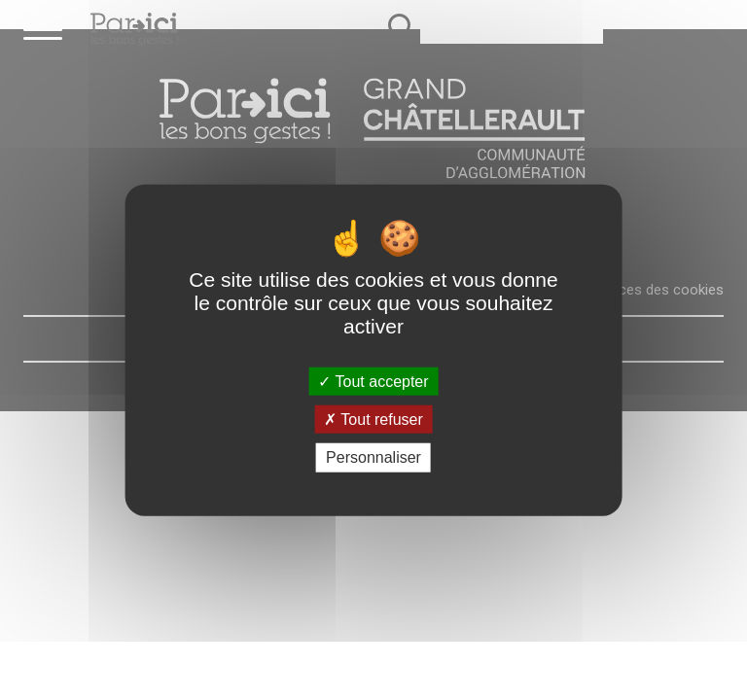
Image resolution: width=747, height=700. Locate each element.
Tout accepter (373, 382)
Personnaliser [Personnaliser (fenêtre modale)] (373, 457)
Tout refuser (373, 420)
